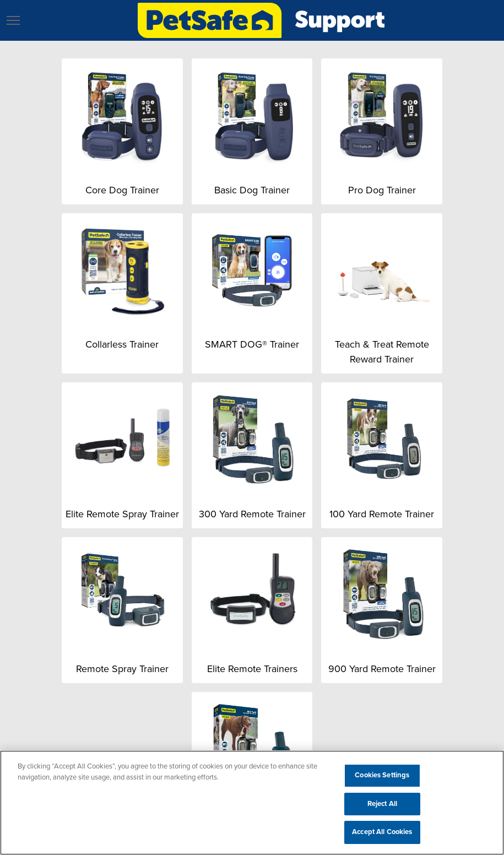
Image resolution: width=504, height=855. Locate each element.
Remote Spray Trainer (122, 669)
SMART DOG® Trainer (252, 344)
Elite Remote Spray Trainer (122, 514)
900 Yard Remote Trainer (382, 669)
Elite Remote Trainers (252, 669)
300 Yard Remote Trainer (252, 514)
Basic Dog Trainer (252, 190)
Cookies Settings (382, 775)
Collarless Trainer (122, 344)
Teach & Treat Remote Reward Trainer (382, 352)
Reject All (382, 804)
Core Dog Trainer (122, 190)
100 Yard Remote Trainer (382, 514)
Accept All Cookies (382, 832)
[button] (13, 20)
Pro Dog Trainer (382, 190)
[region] (252, 803)
